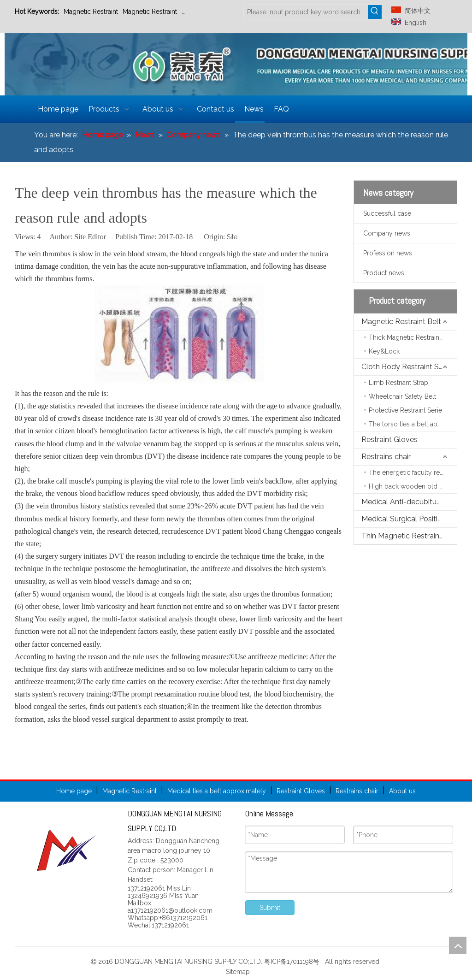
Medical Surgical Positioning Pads (409, 519)
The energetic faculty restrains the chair (413, 472)
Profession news (388, 253)
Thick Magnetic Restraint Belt (412, 337)
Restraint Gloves (206, 12)
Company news (387, 233)
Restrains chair (386, 457)
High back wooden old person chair (413, 486)
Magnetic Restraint (91, 12)
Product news (384, 273)
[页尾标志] (67, 850)
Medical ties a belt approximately (217, 791)
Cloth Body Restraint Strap (407, 367)
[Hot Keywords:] (375, 12)
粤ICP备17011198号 (294, 962)
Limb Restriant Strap (398, 383)
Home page (74, 791)
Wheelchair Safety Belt (402, 396)
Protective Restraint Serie (405, 410)
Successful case (387, 213)
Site (232, 237)
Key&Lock (384, 351)
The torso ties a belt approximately (413, 424)
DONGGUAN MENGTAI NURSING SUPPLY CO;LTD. (189, 962)
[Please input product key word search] (306, 12)
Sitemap (237, 972)
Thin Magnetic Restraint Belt (409, 536)
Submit (270, 908)
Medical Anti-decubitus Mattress (409, 502)
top (458, 945)
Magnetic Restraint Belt (401, 322)
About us (402, 791)
